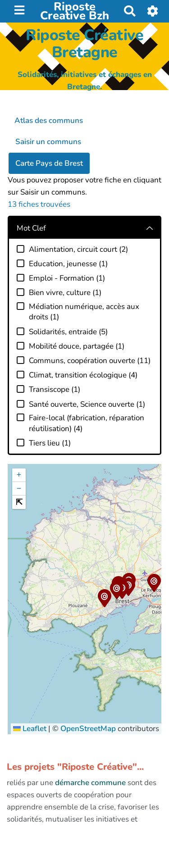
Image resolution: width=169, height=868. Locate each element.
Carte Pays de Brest (49, 163)
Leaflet (30, 729)
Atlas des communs (49, 120)
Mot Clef (31, 228)
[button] (104, 600)
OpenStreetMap (88, 729)
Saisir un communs (48, 142)
